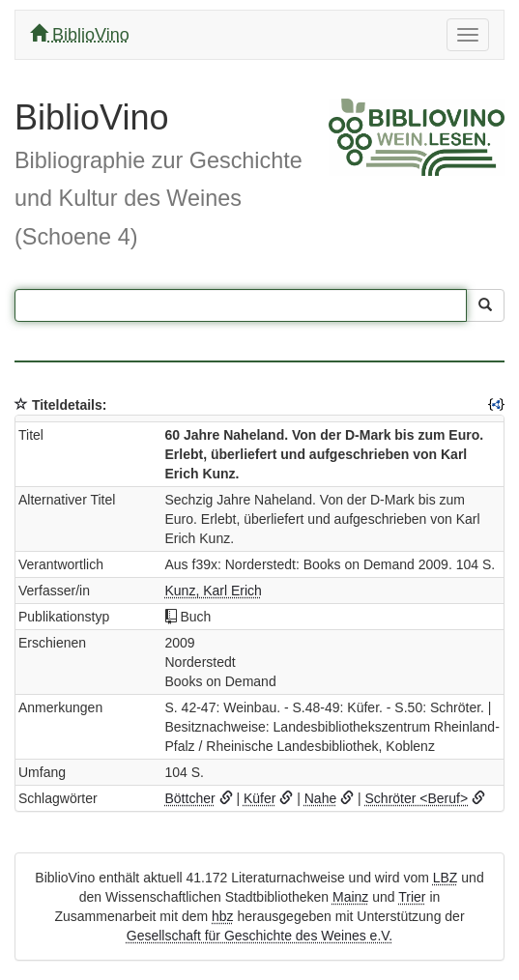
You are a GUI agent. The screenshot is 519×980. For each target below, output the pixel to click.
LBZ (446, 878)
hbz (223, 916)
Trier (412, 897)
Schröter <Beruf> (417, 798)
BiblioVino (80, 34)
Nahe (320, 798)
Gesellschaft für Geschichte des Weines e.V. (259, 936)
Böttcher (190, 798)
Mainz (350, 897)
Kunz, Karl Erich (214, 591)
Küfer (259, 798)
